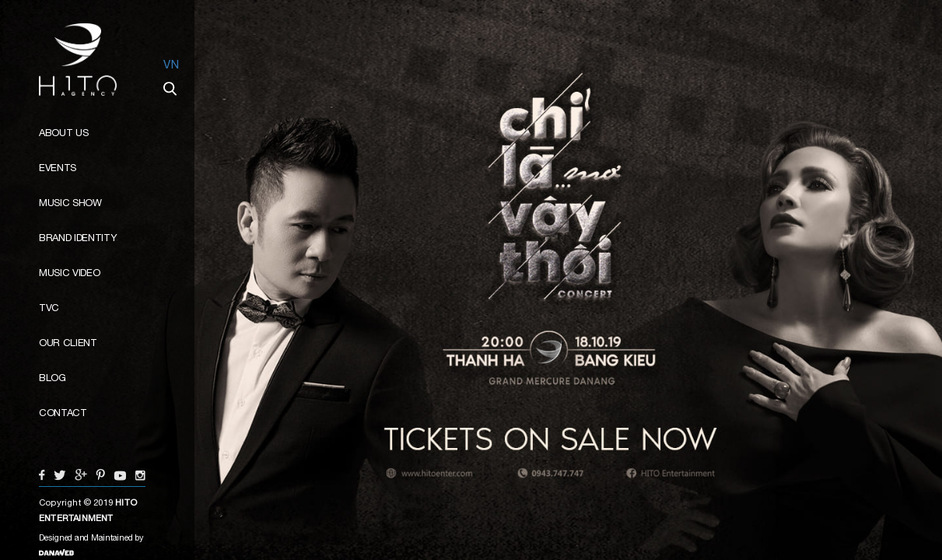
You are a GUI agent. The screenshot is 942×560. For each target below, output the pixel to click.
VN (171, 64)
